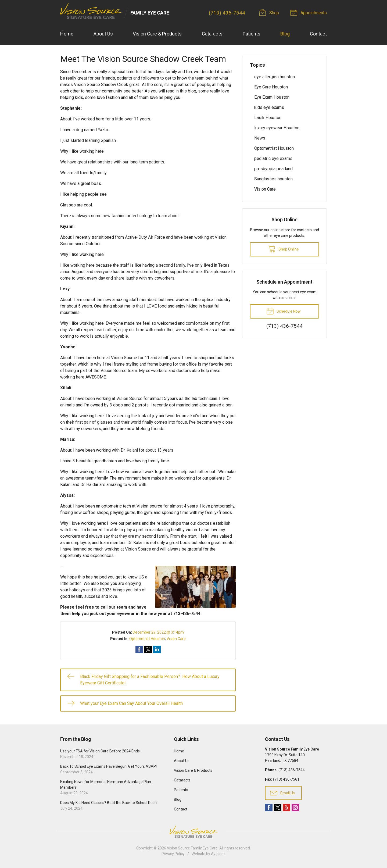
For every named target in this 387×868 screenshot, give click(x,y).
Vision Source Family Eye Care (192, 848)
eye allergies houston (275, 77)
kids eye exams (269, 107)
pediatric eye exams (273, 158)
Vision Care (176, 639)
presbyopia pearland (273, 169)
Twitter (278, 808)
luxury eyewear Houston (277, 128)
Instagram (295, 808)
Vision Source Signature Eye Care (193, 832)
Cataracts (212, 34)
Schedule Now (284, 311)
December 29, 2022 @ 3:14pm (158, 632)
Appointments (309, 12)
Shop (270, 12)
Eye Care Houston (271, 87)
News (260, 138)
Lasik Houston (268, 118)
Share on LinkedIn (157, 649)
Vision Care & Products (157, 34)
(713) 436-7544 (227, 13)
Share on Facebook (139, 649)
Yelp (286, 808)
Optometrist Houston (147, 639)
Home (67, 34)
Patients (252, 34)
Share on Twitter (148, 649)
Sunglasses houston (273, 179)
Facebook (269, 808)
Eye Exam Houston (272, 97)
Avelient (218, 854)
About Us (103, 34)
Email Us (282, 793)
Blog (285, 34)
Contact (318, 34)
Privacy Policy (173, 854)
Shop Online (284, 249)
